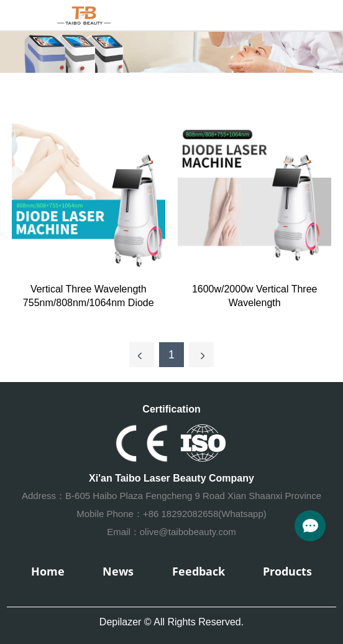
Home (48, 571)
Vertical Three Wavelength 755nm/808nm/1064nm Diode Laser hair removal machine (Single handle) (89, 297)
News (118, 571)
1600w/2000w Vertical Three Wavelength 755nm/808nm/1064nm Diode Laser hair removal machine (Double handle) (254, 297)
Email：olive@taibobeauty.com (171, 532)
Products (287, 571)
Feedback (199, 571)
